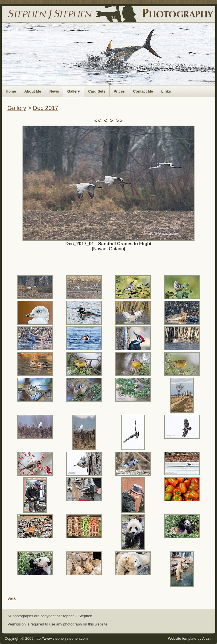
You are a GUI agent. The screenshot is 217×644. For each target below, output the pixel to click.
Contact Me (143, 91)
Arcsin (207, 638)
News (54, 91)
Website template (182, 638)
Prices (119, 91)
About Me (33, 91)
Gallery (73, 91)
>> (119, 121)
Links (166, 91)
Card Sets (97, 91)
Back (12, 598)
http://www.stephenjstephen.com (61, 638)
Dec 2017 (46, 108)
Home (11, 91)
